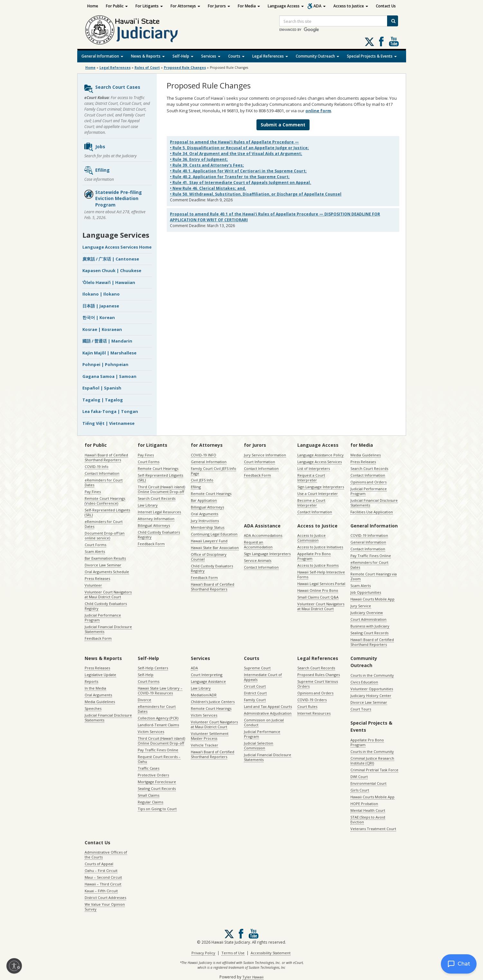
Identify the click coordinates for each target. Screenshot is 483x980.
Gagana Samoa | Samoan (109, 376)
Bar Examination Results (105, 558)
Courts (236, 56)
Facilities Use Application (372, 512)
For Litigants (149, 6)
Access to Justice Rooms (318, 565)
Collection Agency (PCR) (158, 718)
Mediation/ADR (204, 695)
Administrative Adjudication (268, 713)
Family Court (255, 700)
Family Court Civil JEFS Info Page (214, 471)
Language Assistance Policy (320, 455)
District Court (255, 693)
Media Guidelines (366, 455)
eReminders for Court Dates (104, 482)
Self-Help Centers (153, 668)
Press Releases (97, 578)
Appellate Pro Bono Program (314, 556)
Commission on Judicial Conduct (264, 722)
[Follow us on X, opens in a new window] (369, 42)
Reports (91, 681)
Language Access (286, 6)
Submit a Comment (283, 125)
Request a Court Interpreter (311, 478)
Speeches (93, 708)
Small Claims (149, 795)
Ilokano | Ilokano (101, 294)
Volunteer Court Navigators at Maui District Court (108, 594)
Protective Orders (153, 775)
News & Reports (148, 56)
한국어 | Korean (99, 317)
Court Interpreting (207, 675)
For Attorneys (185, 6)
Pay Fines (93, 492)
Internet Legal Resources (159, 512)
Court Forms (95, 545)
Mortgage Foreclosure (157, 782)
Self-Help (183, 56)
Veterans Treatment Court (373, 829)
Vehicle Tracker (204, 745)
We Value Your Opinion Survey (105, 907)
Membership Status (208, 527)
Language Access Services (320, 462)
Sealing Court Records (369, 633)
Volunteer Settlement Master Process (210, 736)
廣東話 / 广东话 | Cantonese (111, 259)
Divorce (144, 700)
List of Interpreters (314, 468)
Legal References (270, 56)
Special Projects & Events (372, 56)
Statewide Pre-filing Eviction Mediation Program (113, 198)
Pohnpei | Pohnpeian (105, 364)
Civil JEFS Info (202, 480)
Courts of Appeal (99, 864)
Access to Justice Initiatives (320, 547)
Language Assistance (208, 681)
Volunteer (93, 585)
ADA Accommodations (263, 535)
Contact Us (386, 6)
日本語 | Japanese (101, 306)
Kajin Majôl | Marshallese (109, 353)
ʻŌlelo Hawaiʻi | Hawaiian (109, 282)
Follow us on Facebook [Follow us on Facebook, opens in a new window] (381, 41)
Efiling (97, 170)
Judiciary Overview (367, 613)
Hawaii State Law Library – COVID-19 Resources (160, 691)
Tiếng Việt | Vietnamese (108, 423)
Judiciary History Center (371, 696)
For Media (249, 6)
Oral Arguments (204, 514)
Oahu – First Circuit (101, 870)
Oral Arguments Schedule (107, 572)
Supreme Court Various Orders (318, 684)
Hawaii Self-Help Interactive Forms (321, 574)
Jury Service (361, 606)
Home (93, 6)
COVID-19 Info (97, 467)
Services (211, 56)
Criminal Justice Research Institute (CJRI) (372, 761)
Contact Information (102, 473)
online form (318, 111)
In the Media (95, 688)
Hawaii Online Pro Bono (318, 590)
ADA (320, 6)
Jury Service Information (265, 455)
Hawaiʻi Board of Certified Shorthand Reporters (106, 457)
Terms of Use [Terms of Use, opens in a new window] (233, 953)
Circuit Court (255, 686)
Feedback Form (98, 638)
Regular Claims (150, 802)
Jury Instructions (205, 521)
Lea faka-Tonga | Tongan (110, 411)
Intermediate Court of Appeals (263, 677)
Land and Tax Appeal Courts (268, 706)
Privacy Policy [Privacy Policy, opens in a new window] (203, 953)
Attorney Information (156, 519)
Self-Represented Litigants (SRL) (107, 512)
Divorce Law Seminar (103, 565)
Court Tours (361, 709)
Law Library (148, 505)
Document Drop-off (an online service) (105, 536)
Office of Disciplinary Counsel (209, 557)
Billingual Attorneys (207, 507)
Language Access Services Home (117, 247)
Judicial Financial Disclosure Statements (108, 629)
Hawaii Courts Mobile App (372, 599)
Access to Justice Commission (311, 538)
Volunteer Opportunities (372, 689)
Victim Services (151, 732)
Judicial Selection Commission (259, 746)
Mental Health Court (368, 810)
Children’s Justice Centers (213, 702)
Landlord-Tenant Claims (158, 725)
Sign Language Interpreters (321, 487)
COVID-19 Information (369, 535)
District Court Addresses (105, 898)
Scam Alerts (95, 551)
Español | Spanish (102, 388)
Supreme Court (257, 668)
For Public (117, 6)
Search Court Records (157, 498)
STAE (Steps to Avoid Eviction (368, 820)
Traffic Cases (149, 768)
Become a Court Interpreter (311, 503)
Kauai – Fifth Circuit (101, 891)
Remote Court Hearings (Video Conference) (105, 501)
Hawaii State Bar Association (215, 548)
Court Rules (307, 706)
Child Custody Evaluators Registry (106, 606)
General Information (102, 56)
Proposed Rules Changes (319, 675)
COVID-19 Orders (312, 700)
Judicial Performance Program (103, 618)
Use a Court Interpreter (318, 494)
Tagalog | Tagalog (103, 400)
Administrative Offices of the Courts (106, 855)
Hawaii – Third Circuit (103, 884)
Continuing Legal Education (214, 534)
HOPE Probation (364, 804)
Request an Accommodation (258, 545)
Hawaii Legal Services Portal (321, 584)
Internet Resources (314, 713)
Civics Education (364, 682)
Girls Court (360, 790)
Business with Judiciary (370, 626)
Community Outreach (317, 56)
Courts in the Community (372, 675)
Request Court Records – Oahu (159, 759)
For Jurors (219, 6)
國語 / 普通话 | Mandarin (107, 341)
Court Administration (368, 619)
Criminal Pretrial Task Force (374, 770)
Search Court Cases (112, 89)
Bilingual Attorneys (154, 525)
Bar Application (204, 500)
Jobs (94, 147)
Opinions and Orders (368, 482)
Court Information (260, 462)
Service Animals (258, 560)
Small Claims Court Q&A (318, 597)
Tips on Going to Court (157, 809)
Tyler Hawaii (253, 977)
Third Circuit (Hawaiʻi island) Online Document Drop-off (161, 489)
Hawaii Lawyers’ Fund (209, 541)
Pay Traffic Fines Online (371, 556)
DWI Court (359, 777)
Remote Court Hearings (158, 468)
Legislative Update (100, 675)
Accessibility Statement (271, 953)
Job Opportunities (366, 592)
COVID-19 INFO (204, 455)
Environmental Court (368, 783)
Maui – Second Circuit (103, 877)
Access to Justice (351, 6)
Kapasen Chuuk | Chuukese (112, 270)
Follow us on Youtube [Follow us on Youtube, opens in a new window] (394, 41)
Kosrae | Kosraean (102, 329)
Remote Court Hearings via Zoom (374, 576)
